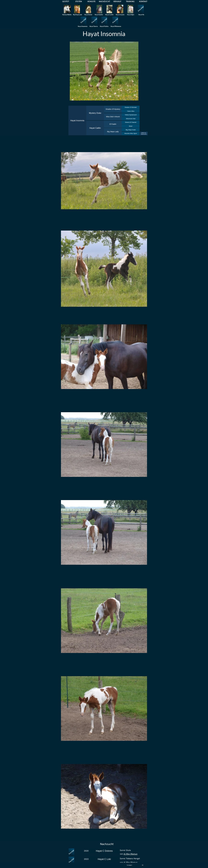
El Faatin (113, 124)
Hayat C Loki (104, 859)
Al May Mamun (131, 854)
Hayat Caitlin (95, 128)
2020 (86, 851)
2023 (86, 859)
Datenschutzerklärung (93, 865)
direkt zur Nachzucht (144, 133)
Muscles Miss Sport (131, 133)
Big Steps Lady (113, 132)
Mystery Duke (95, 113)
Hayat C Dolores (104, 851)
